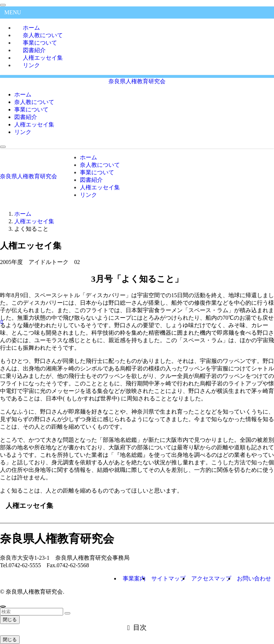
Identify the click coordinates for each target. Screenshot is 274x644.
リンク (31, 65)
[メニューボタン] (3, 147)
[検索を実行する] (67, 613)
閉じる (10, 620)
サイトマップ (168, 578)
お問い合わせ (254, 578)
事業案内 (134, 578)
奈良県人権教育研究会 (137, 81)
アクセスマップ (211, 578)
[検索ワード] (32, 612)
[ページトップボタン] (3, 606)
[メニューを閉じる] (3, 5)
